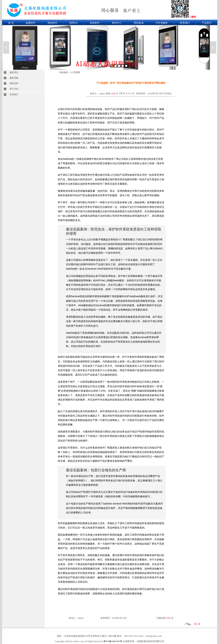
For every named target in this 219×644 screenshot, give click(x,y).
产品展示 (207, 23)
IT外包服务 (162, 23)
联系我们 (185, 23)
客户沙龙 (14, 89)
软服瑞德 (63, 72)
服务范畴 (14, 78)
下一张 (213, 48)
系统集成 (139, 23)
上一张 (6, 48)
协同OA (74, 23)
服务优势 (14, 83)
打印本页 (167, 94)
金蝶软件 (30, 23)
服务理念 (14, 72)
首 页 (11, 23)
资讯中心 (117, 23)
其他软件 (95, 23)
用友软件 (52, 23)
